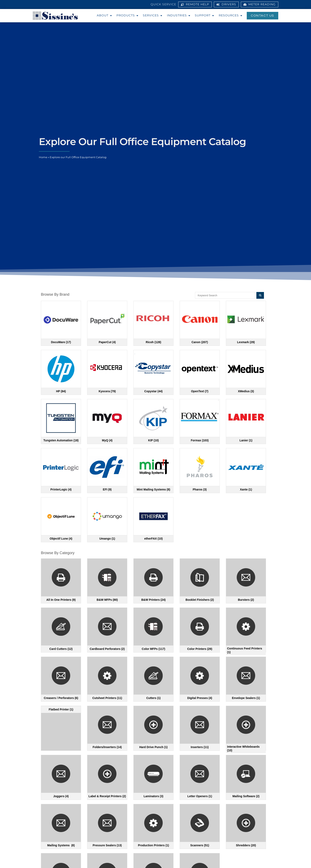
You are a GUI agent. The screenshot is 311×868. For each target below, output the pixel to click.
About (105, 16)
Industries (179, 16)
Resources (231, 16)
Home (43, 157)
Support (205, 16)
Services (153, 16)
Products (128, 16)
